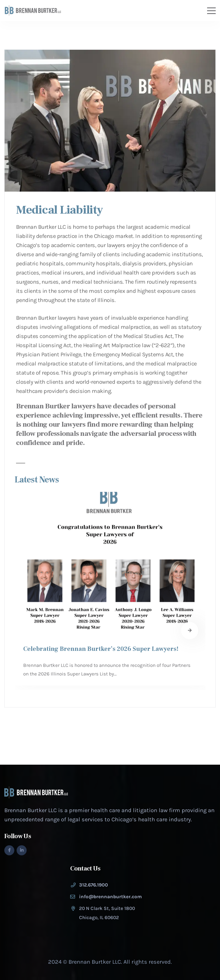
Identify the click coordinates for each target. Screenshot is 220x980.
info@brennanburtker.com (110, 896)
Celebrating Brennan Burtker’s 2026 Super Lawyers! (101, 649)
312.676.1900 (94, 885)
